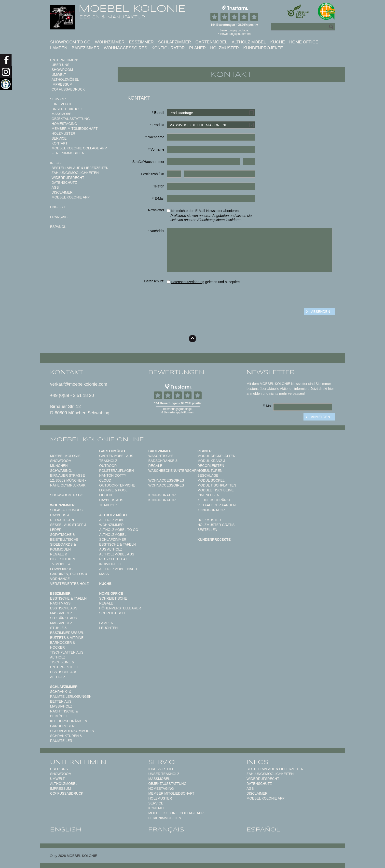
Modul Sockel (211, 480)
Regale (106, 603)
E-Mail (267, 406)
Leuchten (108, 628)
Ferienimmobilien (68, 153)
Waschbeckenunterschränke (177, 471)
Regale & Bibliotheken (63, 557)
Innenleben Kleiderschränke (214, 498)
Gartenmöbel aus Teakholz (116, 458)
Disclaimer (62, 192)
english (58, 207)
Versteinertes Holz (69, 584)
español (58, 227)
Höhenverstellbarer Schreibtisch (120, 611)
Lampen (59, 48)
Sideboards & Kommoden (63, 547)
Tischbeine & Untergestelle (65, 665)
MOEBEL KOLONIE (132, 9)
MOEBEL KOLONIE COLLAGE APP (79, 148)
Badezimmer (86, 48)
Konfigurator (168, 48)
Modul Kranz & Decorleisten (212, 463)
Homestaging (64, 124)
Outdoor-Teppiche (117, 485)
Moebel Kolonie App (71, 197)
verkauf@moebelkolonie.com (79, 384)
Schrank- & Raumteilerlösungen (71, 694)
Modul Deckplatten (216, 456)
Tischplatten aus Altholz (67, 655)
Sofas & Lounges (66, 510)
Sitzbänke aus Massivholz (64, 620)
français (59, 217)
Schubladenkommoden (72, 731)
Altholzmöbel (65, 79)
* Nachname (155, 137)
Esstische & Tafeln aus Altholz (117, 547)
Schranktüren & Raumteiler (66, 738)
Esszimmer (141, 42)
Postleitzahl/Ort (153, 174)
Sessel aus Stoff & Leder (68, 527)
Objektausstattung (71, 119)
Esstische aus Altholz (64, 674)
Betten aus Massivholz (61, 704)
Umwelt (59, 75)
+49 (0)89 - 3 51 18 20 (72, 395)
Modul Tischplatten (217, 485)
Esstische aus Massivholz (64, 611)
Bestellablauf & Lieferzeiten (80, 168)
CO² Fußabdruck (68, 89)
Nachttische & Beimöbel (64, 714)
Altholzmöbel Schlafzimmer (113, 537)
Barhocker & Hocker (63, 645)
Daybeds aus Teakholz (111, 502)
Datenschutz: (154, 281)
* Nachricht (156, 231)
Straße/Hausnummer (148, 162)
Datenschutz (64, 183)
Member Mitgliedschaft (75, 129)
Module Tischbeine (216, 490)
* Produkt (157, 125)
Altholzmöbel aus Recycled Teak (117, 557)
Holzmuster (225, 48)
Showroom (62, 70)
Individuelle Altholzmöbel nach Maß (118, 569)
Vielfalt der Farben (217, 505)
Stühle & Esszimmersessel (67, 630)
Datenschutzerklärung (188, 282)
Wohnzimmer (110, 42)
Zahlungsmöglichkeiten (75, 173)
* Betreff (158, 113)
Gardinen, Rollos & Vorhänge (69, 576)
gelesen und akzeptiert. (204, 282)
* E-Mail (158, 198)
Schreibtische (113, 598)
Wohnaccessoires (126, 48)
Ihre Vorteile (65, 104)
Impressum (62, 84)
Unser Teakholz (67, 109)
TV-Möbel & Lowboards (61, 566)
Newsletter (156, 210)
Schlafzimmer (175, 42)
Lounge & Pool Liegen (113, 493)
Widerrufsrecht (68, 178)
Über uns (60, 65)
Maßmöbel (62, 114)
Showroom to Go (70, 42)
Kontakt (60, 143)
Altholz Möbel (249, 42)
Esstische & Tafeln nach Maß (68, 601)
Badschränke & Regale (163, 463)
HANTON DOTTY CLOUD (113, 478)
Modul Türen (210, 471)
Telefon (159, 186)
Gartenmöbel (211, 42)
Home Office (304, 42)
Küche (278, 42)
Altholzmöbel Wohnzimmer (113, 522)
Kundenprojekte (263, 48)
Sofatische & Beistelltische (64, 537)
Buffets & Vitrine (67, 638)
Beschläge (208, 475)
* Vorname (156, 149)
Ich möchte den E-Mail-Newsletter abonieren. (211, 215)
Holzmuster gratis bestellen (216, 527)
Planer (197, 48)
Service (59, 138)
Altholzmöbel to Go (119, 530)
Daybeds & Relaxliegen (62, 517)
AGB (55, 187)
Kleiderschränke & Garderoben (69, 723)
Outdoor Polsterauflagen (117, 468)
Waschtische (161, 456)
